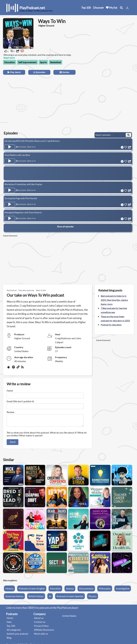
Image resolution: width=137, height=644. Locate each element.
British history (36, 598)
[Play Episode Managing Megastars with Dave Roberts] (10, 219)
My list (112, 8)
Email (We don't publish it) (20, 401)
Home (10, 620)
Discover (98, 8)
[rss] (23, 368)
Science (70, 590)
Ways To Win (41, 290)
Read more (9, 58)
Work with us (41, 635)
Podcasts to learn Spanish (70, 598)
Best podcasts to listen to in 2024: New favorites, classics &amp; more (114, 300)
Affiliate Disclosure (44, 631)
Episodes (39, 72)
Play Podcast (12, 290)
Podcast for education (111, 325)
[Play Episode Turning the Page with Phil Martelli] (10, 204)
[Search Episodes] (129, 135)
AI (50, 598)
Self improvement (27, 62)
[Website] (18, 368)
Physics (93, 598)
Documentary (86, 590)
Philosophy (105, 590)
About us (39, 620)
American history (14, 598)
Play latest (14, 72)
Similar (65, 72)
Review (10, 412)
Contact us (40, 624)
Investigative (123, 590)
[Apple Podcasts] (9, 368)
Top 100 (86, 8)
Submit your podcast (17, 635)
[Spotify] (14, 368)
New (9, 624)
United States (69, 618)
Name (10, 391)
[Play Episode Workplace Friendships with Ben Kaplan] (10, 190)
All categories (14, 631)
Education (10, 62)
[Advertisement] (30, 100)
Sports (43, 62)
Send (13, 444)
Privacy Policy (41, 628)
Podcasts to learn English (32, 590)
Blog (9, 639)
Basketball (56, 62)
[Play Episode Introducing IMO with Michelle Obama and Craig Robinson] (10, 147)
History (9, 590)
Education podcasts (26, 290)
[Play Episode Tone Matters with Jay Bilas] (10, 161)
